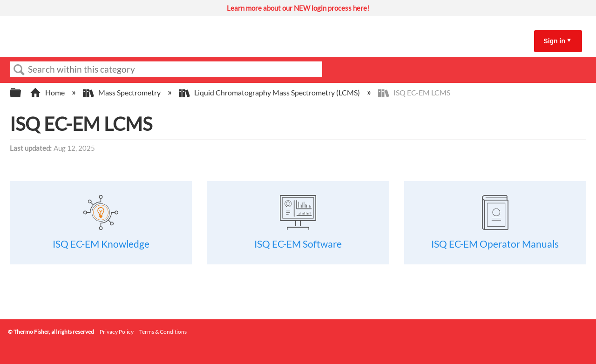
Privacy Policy (117, 332)
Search (19, 70)
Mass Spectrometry (122, 92)
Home (48, 92)
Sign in (554, 41)
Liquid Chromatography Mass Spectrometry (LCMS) (270, 92)
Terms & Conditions (163, 332)
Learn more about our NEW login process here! (298, 8)
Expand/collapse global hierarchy (21, 93)
